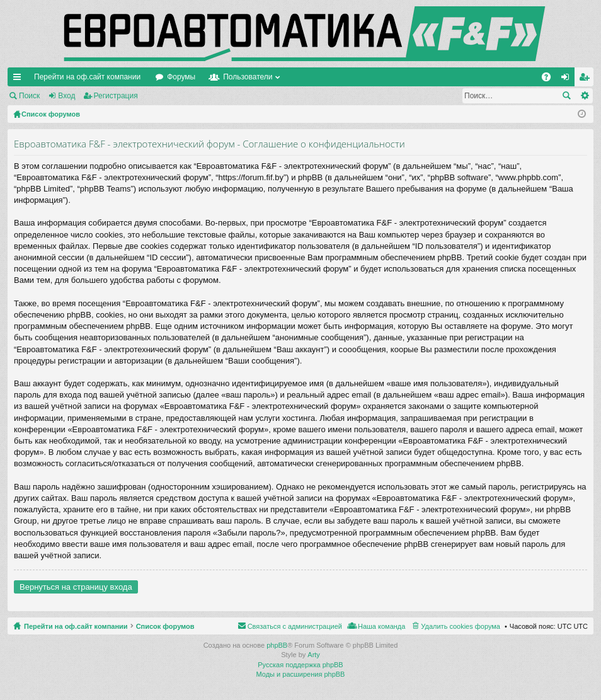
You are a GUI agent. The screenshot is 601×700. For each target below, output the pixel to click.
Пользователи (248, 77)
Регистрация (116, 96)
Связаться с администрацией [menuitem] (295, 626)
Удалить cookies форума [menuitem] (461, 626)
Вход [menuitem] (568, 79)
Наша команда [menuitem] (381, 626)
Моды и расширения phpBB (301, 674)
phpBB (277, 645)
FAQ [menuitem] (550, 79)
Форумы (181, 77)
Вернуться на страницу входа (76, 587)
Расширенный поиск (584, 96)
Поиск (29, 96)
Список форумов (165, 626)
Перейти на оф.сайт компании (87, 77)
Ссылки (20, 79)
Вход (66, 96)
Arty (314, 655)
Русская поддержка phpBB (300, 665)
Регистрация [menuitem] (587, 79)
